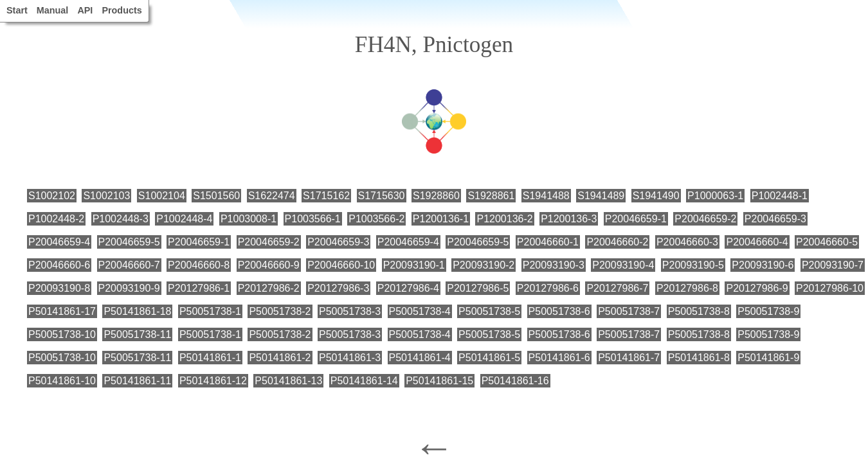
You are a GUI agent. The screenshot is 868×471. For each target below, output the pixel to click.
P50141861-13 (288, 381)
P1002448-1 (780, 196)
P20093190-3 (554, 265)
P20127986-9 (757, 288)
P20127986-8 (687, 288)
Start (17, 10)
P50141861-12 (213, 381)
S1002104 (162, 196)
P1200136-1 (441, 219)
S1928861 (491, 196)
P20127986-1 (199, 288)
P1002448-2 (56, 219)
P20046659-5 (129, 242)
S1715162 (326, 196)
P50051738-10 (62, 334)
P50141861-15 (439, 381)
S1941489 (601, 196)
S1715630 (382, 196)
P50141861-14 (364, 381)
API (85, 10)
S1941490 (656, 196)
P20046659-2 (705, 219)
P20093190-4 (623, 265)
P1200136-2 (504, 219)
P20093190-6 (763, 265)
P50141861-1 (210, 358)
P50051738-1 (210, 311)
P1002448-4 (184, 219)
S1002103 (106, 196)
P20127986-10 (830, 288)
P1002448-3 (121, 219)
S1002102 (52, 196)
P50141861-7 (629, 358)
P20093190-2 (484, 265)
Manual (53, 10)
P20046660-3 (687, 242)
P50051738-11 (137, 334)
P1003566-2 (376, 219)
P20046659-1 (636, 219)
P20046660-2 (617, 242)
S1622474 (272, 196)
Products (122, 10)
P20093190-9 (129, 288)
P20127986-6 (548, 288)
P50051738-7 (629, 311)
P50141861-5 (489, 358)
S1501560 (216, 196)
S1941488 (546, 196)
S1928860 (436, 196)
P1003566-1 (313, 219)
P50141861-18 (137, 311)
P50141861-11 (137, 381)
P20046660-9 (269, 265)
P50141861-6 (559, 358)
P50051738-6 (559, 311)
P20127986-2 (269, 288)
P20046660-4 (757, 242)
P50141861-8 (699, 358)
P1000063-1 (715, 196)
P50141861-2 (280, 358)
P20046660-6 (59, 265)
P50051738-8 (699, 311)
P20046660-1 (548, 242)
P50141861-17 (62, 311)
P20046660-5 (827, 242)
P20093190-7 (833, 265)
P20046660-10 (341, 265)
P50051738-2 (280, 311)
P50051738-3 (350, 311)
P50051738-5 (489, 311)
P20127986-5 (478, 288)
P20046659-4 (59, 242)
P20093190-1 (414, 265)
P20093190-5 (693, 265)
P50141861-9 (768, 358)
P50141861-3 (350, 358)
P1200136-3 (569, 219)
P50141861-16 (515, 381)
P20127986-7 (617, 288)
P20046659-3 (775, 219)
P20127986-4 (408, 288)
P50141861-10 (62, 381)
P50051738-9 (768, 311)
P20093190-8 (59, 288)
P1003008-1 (249, 219)
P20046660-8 (199, 265)
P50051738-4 (420, 311)
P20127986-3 (338, 288)
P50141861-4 (420, 358)
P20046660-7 (129, 265)
